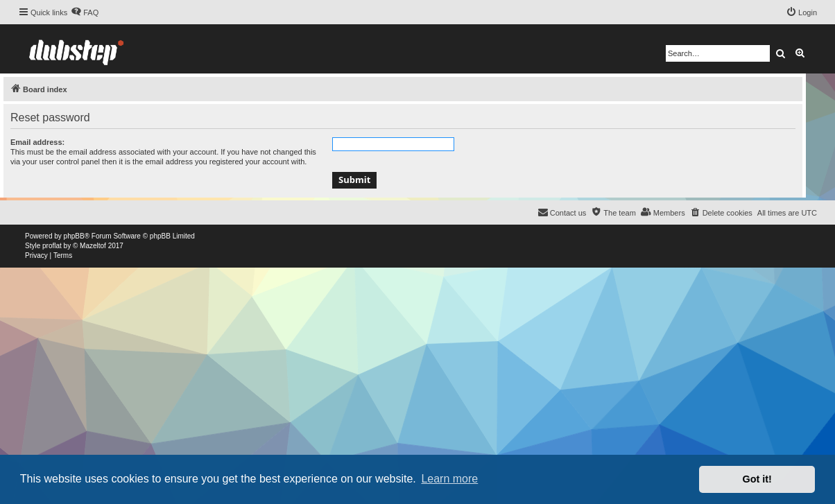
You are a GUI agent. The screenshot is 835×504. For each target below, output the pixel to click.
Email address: (37, 142)
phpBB (74, 236)
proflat (52, 246)
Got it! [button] (757, 479)
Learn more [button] (449, 479)
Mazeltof (93, 246)
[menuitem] (85, 12)
